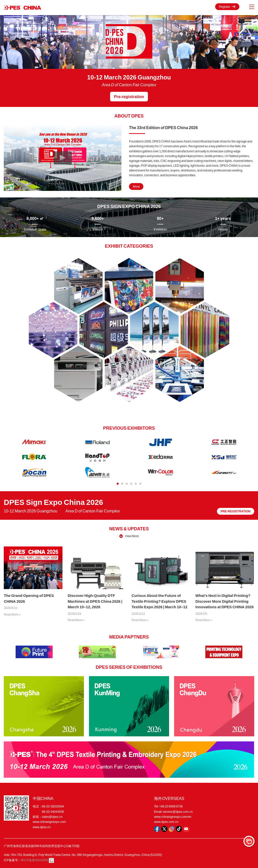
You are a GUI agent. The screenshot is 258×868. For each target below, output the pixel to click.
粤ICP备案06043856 (35, 860)
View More (132, 536)
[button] (118, 484)
